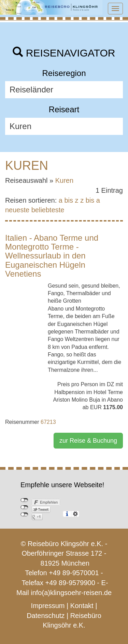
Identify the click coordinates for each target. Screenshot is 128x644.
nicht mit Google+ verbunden (24, 515)
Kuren (64, 180)
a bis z (69, 200)
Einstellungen (75, 514)
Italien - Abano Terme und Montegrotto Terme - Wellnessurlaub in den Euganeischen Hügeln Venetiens (52, 256)
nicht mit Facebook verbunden (24, 500)
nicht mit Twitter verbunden (24, 507)
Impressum (48, 606)
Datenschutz (46, 616)
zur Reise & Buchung (88, 441)
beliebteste (48, 210)
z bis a (90, 200)
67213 (48, 422)
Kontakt (82, 606)
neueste (17, 210)
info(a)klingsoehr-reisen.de (71, 593)
